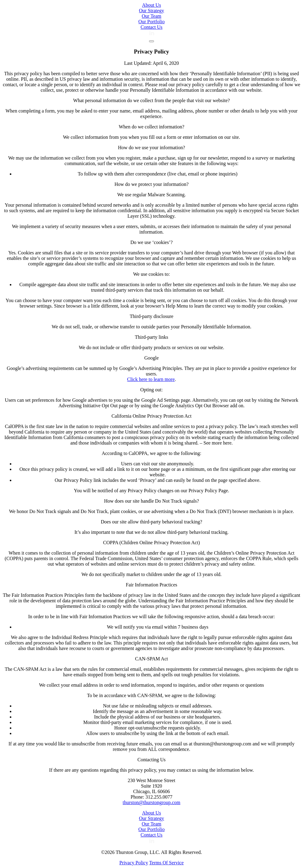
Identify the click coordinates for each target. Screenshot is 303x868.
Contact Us (151, 27)
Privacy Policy (134, 863)
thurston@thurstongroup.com (152, 802)
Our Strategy (151, 11)
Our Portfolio (151, 22)
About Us (151, 5)
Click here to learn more (151, 379)
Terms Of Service (166, 863)
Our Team (151, 16)
